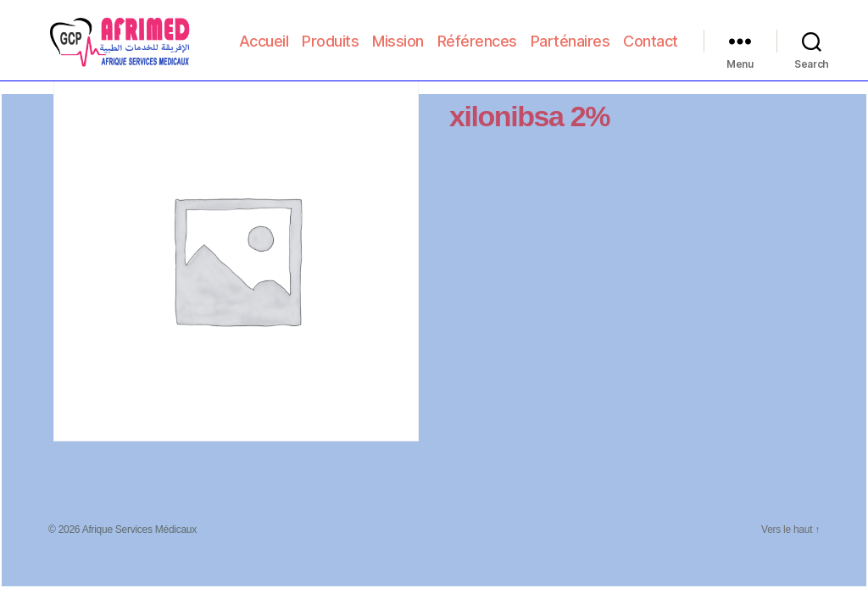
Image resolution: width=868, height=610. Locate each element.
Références (545, 38)
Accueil (332, 38)
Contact (651, 62)
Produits (399, 38)
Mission (467, 38)
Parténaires (638, 38)
